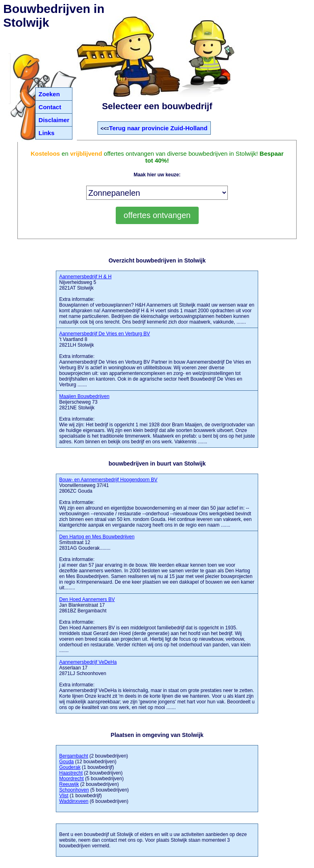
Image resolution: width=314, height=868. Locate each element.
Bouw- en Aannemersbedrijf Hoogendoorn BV (108, 480)
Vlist (64, 796)
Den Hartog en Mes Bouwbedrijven (97, 537)
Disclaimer (54, 120)
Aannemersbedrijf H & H (85, 277)
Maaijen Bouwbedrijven (84, 396)
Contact (50, 107)
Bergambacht (73, 756)
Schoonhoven (74, 790)
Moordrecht (71, 779)
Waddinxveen (74, 801)
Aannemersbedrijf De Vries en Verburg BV (104, 334)
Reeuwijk (69, 784)
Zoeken (49, 94)
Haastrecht (71, 773)
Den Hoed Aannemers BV (87, 599)
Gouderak (70, 767)
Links (46, 133)
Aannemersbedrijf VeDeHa (88, 662)
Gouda (66, 762)
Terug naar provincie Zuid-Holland (158, 128)
